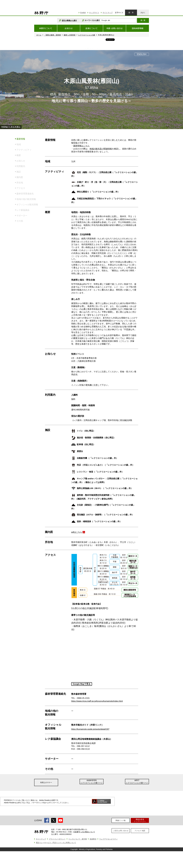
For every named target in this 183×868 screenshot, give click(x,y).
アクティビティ (24, 150)
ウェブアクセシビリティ (108, 839)
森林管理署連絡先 (25, 194)
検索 (143, 20)
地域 (19, 144)
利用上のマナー (46, 782)
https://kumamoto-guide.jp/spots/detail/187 (90, 729)
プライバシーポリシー (57, 839)
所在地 (20, 183)
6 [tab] (98, 48)
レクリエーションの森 (87, 35)
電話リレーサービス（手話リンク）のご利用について (56, 843)
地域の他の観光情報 (26, 199)
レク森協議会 (23, 210)
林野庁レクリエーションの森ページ (137, 782)
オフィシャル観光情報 (27, 205)
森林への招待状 (70, 35)
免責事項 (93, 839)
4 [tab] (93, 48)
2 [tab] (88, 48)
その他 (20, 221)
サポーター (22, 216)
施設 (19, 172)
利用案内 (21, 166)
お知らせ (21, 161)
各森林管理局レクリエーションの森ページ (92, 782)
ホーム (39, 35)
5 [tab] (95, 48)
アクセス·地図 (140, 831)
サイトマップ (108, 13)
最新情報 (21, 139)
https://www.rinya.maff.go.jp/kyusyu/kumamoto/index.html (97, 701)
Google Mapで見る (82, 684)
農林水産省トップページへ (140, 820)
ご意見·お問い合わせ (121, 831)
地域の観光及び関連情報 (101, 149)
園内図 (20, 177)
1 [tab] (86, 48)
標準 (131, 13)
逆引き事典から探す (69, 20)
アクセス (21, 188)
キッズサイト (94, 13)
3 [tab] (90, 48)
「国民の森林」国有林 (52, 35)
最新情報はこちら (81, 146)
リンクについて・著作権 (78, 839)
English (83, 13)
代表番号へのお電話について (84, 832)
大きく (143, 13)
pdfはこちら (77, 532)
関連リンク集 (121, 820)
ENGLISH (142, 54)
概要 (19, 155)
